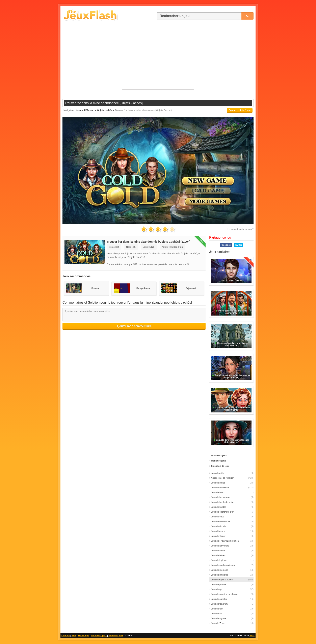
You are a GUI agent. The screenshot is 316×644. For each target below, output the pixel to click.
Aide (74, 636)
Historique (84, 636)
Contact (66, 636)
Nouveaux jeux (99, 636)
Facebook (226, 245)
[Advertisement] (158, 59)
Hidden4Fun (177, 247)
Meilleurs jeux (116, 636)
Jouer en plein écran (240, 110)
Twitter (239, 245)
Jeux (252, 636)
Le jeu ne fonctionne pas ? (241, 229)
